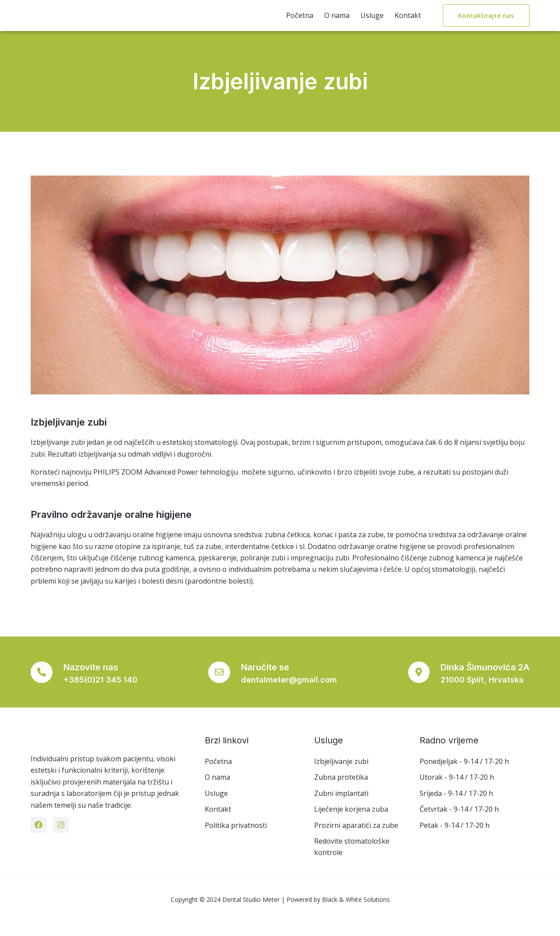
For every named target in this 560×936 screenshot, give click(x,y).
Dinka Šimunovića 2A (485, 681)
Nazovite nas (95, 681)
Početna (300, 22)
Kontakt (408, 22)
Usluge (372, 22)
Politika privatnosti (236, 838)
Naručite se (267, 681)
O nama (337, 22)
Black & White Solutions (356, 917)
